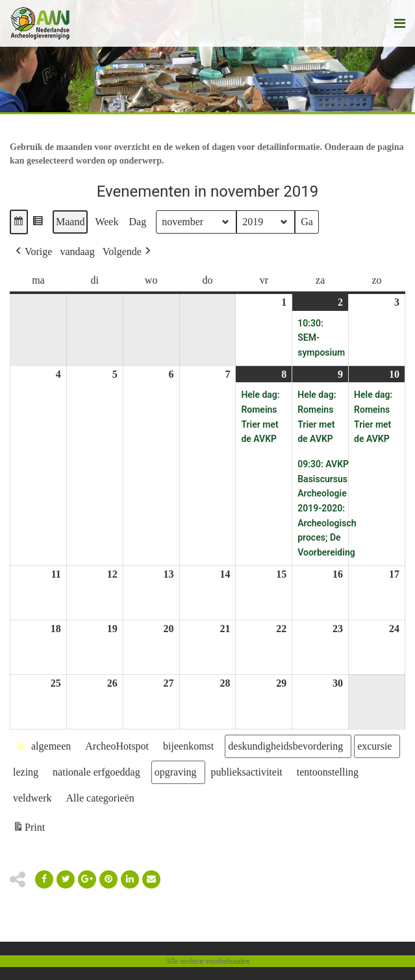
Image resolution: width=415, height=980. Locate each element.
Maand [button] (70, 222)
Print (29, 829)
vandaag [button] (77, 251)
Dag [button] (137, 222)
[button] (19, 222)
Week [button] (107, 222)
